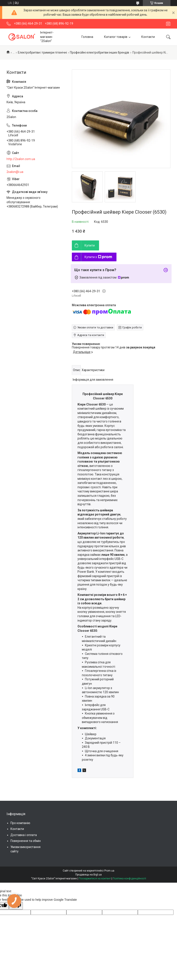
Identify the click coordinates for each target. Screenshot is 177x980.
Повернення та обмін (26, 841)
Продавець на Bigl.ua (88, 875)
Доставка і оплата (24, 835)
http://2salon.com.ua (21, 159)
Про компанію (20, 823)
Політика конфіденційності (129, 879)
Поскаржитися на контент (95, 879)
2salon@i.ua (15, 172)
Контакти (148, 37)
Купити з (98, 257)
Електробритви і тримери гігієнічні (42, 52)
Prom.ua (109, 871)
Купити (90, 245)
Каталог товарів (116, 37)
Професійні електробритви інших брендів (99, 52)
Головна (87, 37)
